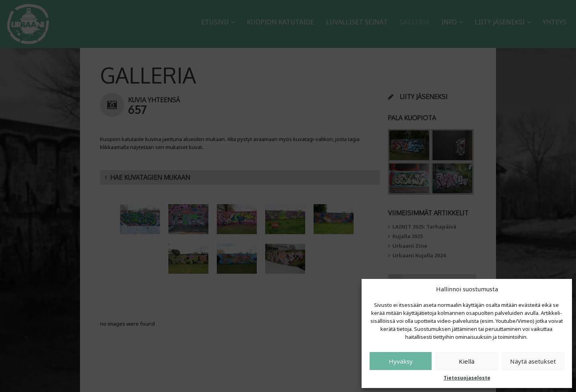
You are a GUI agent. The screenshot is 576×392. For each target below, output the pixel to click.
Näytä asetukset (533, 361)
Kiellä (467, 361)
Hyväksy (401, 361)
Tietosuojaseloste (467, 378)
